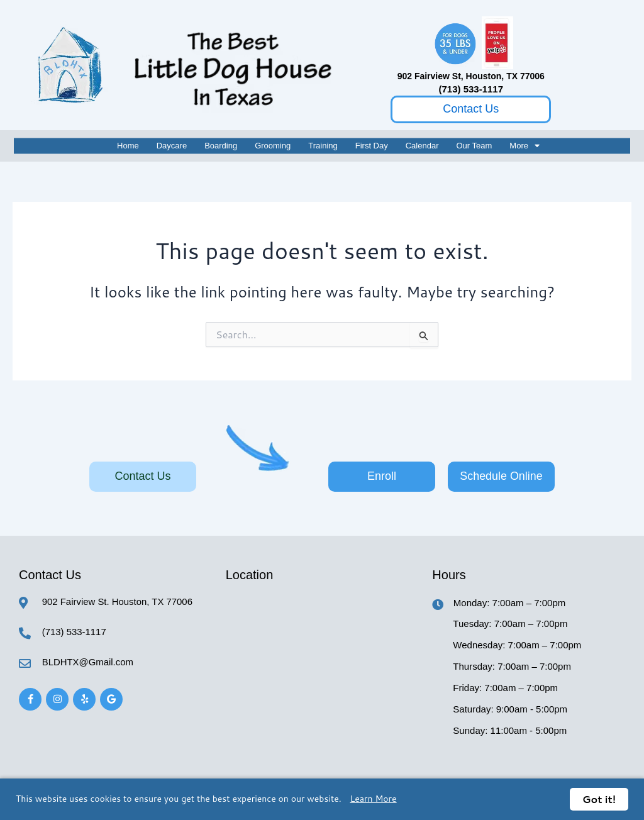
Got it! (599, 799)
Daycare (172, 146)
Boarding (221, 146)
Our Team (475, 146)
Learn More (374, 799)
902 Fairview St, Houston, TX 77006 (471, 76)
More (525, 146)
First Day (372, 146)
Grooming (273, 146)
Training (323, 146)
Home (128, 146)
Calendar (422, 146)
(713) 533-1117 (471, 89)
